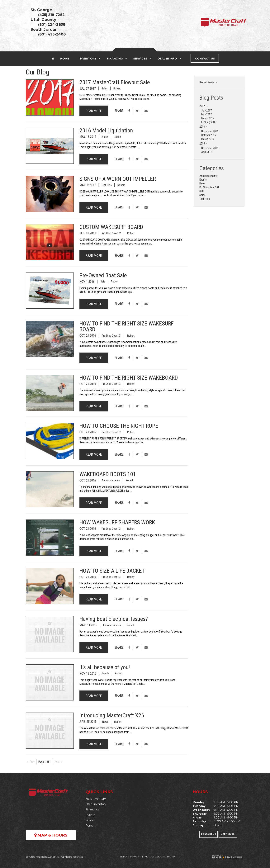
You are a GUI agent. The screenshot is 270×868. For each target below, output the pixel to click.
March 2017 (208, 118)
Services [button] (140, 59)
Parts (89, 826)
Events (106, 673)
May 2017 (206, 114)
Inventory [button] (88, 59)
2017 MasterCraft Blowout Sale (115, 82)
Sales (105, 88)
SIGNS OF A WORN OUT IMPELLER (118, 179)
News (105, 722)
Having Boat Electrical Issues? (114, 619)
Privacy (134, 857)
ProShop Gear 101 (112, 233)
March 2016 (208, 139)
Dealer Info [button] (167, 59)
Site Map (172, 857)
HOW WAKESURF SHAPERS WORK (117, 522)
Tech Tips (107, 185)
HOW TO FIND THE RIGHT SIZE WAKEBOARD (129, 378)
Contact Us (205, 59)
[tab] (219, 106)
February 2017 (209, 122)
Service (90, 820)
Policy (124, 857)
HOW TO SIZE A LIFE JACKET (112, 571)
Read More (94, 111)
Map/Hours (228, 834)
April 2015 (207, 152)
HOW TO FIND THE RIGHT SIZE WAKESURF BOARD (127, 326)
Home (60, 59)
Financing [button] (115, 59)
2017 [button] (202, 106)
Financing (92, 809)
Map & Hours (51, 835)
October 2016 (209, 135)
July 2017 (206, 111)
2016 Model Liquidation (106, 130)
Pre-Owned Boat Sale (103, 275)
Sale (103, 282)
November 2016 (210, 131)
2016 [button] (202, 127)
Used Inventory (96, 804)
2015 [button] (202, 144)
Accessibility (158, 857)
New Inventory (96, 799)
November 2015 (210, 148)
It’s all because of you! (105, 667)
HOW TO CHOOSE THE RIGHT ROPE (119, 426)
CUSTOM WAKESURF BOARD (111, 227)
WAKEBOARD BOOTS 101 (108, 474)
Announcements (111, 480)
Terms (145, 857)
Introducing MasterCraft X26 (112, 715)
